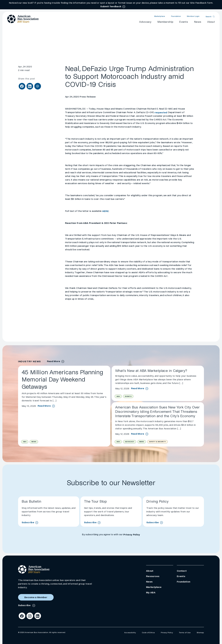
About (211, 22)
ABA (25, 442)
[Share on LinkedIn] (30, 86)
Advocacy (145, 22)
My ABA (151, 592)
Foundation (176, 16)
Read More (44, 406)
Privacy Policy (132, 535)
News (198, 22)
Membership (165, 22)
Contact (182, 571)
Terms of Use (185, 633)
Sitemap (200, 633)
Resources (153, 576)
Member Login (193, 16)
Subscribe (28, 522)
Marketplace (160, 16)
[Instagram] (30, 616)
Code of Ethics (148, 633)
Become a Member (36, 597)
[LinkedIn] (38, 616)
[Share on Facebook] (22, 86)
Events (184, 22)
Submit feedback (111, 6)
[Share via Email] (38, 86)
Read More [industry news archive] (54, 361)
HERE (106, 211)
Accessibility (130, 633)
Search (209, 16)
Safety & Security (157, 442)
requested (161, 112)
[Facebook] (22, 616)
